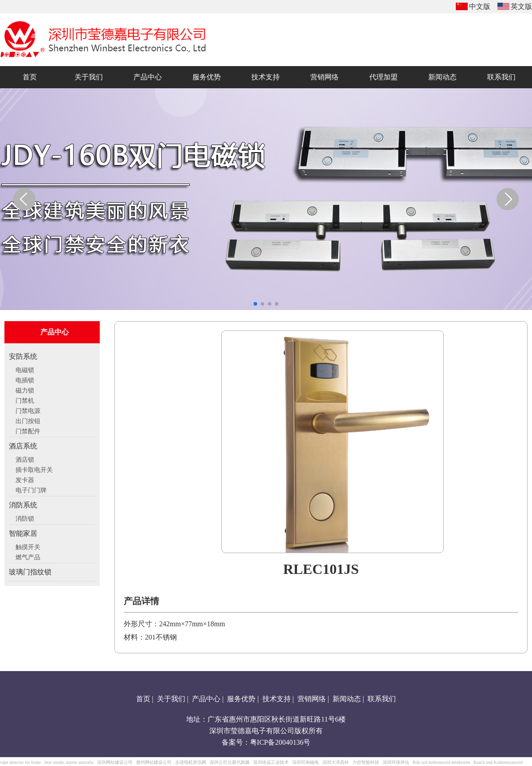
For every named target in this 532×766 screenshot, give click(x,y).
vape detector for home (20, 762)
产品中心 (206, 699)
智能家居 (23, 533)
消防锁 (25, 518)
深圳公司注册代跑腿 (230, 762)
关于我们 (171, 699)
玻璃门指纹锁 (30, 572)
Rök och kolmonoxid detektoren (441, 762)
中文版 (480, 6)
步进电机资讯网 (191, 762)
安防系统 (23, 356)
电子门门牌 (31, 489)
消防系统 (23, 505)
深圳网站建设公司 (115, 762)
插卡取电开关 (34, 469)
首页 (143, 699)
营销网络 (312, 699)
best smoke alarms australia (69, 762)
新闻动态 (347, 699)
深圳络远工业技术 (271, 762)
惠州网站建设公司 (154, 762)
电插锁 (25, 379)
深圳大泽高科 (336, 762)
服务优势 (241, 699)
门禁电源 (28, 410)
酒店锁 (25, 459)
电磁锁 (25, 369)
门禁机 (25, 400)
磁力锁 (25, 389)
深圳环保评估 (396, 762)
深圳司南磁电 (305, 762)
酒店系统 (23, 446)
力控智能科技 (366, 762)
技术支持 (277, 699)
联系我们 (382, 699)
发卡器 (25, 479)
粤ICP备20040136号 (280, 742)
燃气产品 (28, 556)
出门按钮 (28, 420)
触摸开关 (28, 546)
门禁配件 (28, 430)
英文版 (521, 6)
